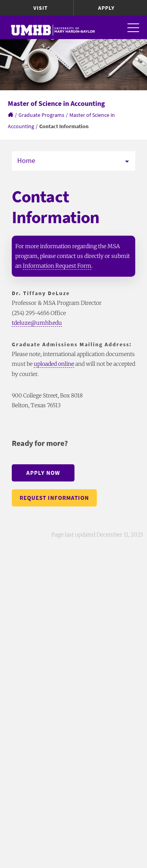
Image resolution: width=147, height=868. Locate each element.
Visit (41, 8)
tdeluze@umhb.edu (37, 323)
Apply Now (43, 473)
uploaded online (54, 364)
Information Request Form (57, 266)
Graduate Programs (41, 115)
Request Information (54, 498)
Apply (106, 8)
